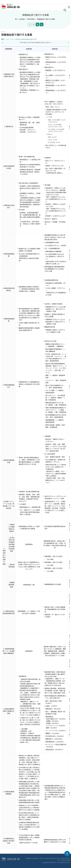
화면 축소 (42, 24)
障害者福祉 (31, 19)
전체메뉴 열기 (69, 7)
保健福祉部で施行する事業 (46, 19)
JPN (11, 5)
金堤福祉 (22, 19)
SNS (3, 5)
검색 (65, 10)
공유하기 (29, 24)
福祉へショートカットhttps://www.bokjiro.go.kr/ (18, 39)
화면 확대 (38, 24)
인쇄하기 (33, 24)
